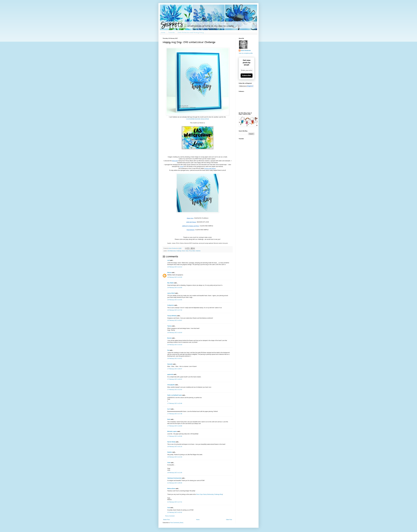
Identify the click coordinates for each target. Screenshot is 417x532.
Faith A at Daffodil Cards (175, 395)
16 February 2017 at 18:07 (175, 320)
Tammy (169, 326)
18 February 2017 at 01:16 (175, 447)
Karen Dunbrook (246, 51)
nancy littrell (171, 293)
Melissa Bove (171, 489)
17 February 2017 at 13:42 (175, 390)
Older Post (229, 520)
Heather (170, 452)
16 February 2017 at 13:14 (175, 267)
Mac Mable (171, 283)
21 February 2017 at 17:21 (175, 502)
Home (163, 33)
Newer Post (166, 520)
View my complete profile (246, 53)
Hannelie (170, 364)
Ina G (169, 409)
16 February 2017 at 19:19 (175, 345)
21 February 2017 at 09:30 (175, 483)
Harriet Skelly (171, 442)
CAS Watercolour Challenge (174, 251)
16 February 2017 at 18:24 (175, 333)
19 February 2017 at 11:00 (175, 473)
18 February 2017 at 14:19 (175, 457)
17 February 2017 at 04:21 (175, 379)
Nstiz (169, 419)
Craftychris (171, 305)
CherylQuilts (171, 385)
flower (183, 251)
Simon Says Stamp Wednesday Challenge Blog (209, 494)
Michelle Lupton (172, 431)
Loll (168, 260)
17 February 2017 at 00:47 (175, 369)
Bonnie (169, 338)
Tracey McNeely (172, 316)
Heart (187, 251)
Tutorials (171, 33)
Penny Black (192, 251)
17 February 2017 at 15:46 (175, 403)
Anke (169, 463)
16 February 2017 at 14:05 (175, 288)
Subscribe (247, 75)
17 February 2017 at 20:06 (175, 436)
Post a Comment (170, 516)
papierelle (170, 374)
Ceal (169, 508)
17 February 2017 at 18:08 (175, 426)
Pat (168, 350)
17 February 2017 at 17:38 (175, 414)
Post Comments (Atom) (177, 523)
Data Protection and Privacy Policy (191, 33)
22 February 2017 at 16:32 (175, 512)
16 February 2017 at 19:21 (175, 359)
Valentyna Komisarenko (174, 478)
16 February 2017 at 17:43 (175, 310)
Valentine (198, 251)
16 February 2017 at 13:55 (175, 277)
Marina (169, 273)
